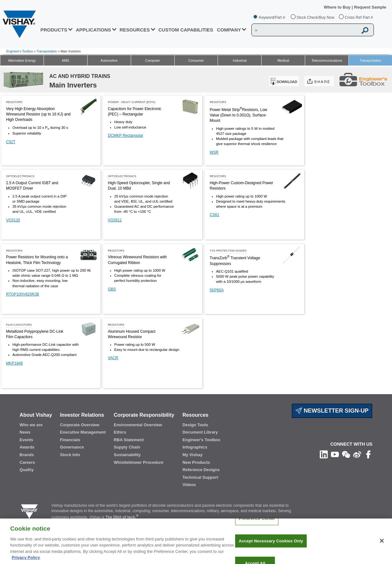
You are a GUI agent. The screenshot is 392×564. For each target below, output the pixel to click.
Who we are (31, 425)
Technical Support (200, 477)
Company (229, 30)
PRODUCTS (54, 30)
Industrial (240, 60)
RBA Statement (129, 440)
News (25, 432)
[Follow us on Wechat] (346, 454)
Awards (27, 447)
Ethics (120, 432)
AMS (65, 60)
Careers (27, 462)
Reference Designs (201, 470)
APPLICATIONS (93, 30)
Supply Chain (127, 447)
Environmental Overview (138, 425)
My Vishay (192, 455)
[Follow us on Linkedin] (324, 454)
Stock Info (70, 455)
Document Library (200, 432)
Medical (283, 60)
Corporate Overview (80, 425)
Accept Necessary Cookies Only (271, 546)
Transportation (47, 51)
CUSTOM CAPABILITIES (186, 30)
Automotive (109, 60)
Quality (27, 470)
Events (27, 440)
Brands (27, 455)
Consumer (196, 60)
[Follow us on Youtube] (335, 454)
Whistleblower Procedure (138, 462)
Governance (72, 447)
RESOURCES (135, 30)
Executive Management (83, 432)
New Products (196, 462)
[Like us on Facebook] (368, 454)
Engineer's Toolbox (20, 51)
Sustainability (127, 455)
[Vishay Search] (305, 30)
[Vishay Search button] (365, 30)
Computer (153, 60)
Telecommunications (327, 60)
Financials (70, 440)
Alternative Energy (22, 60)
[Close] (382, 546)
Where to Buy (338, 7)
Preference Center (257, 523)
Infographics (195, 447)
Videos (189, 485)
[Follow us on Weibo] (357, 454)
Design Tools (195, 425)
